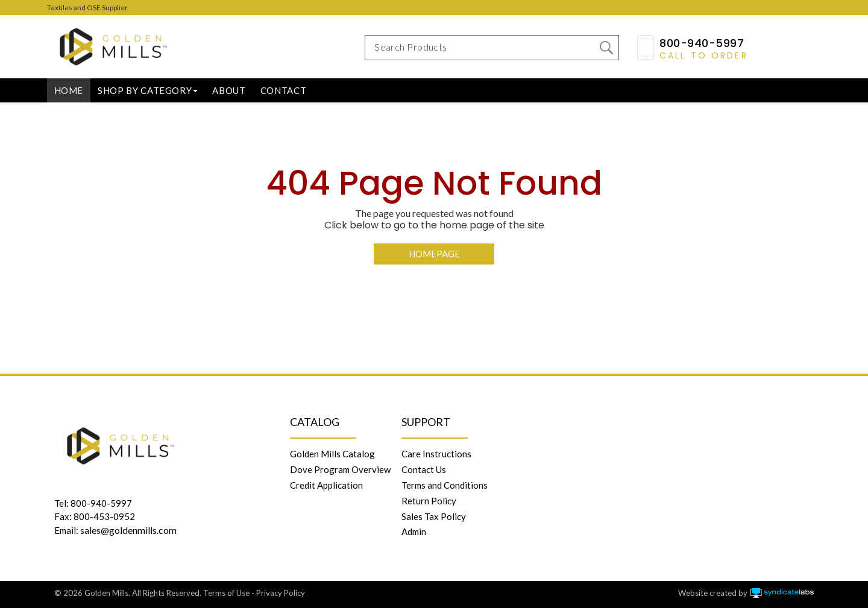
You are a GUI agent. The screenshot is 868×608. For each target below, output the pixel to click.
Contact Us (424, 469)
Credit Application (326, 485)
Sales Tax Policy (434, 516)
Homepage (434, 254)
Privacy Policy (281, 593)
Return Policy (429, 501)
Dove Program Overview (340, 469)
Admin (414, 531)
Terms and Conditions (445, 485)
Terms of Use (226, 593)
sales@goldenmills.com (128, 530)
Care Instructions (436, 454)
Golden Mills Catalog (332, 454)
